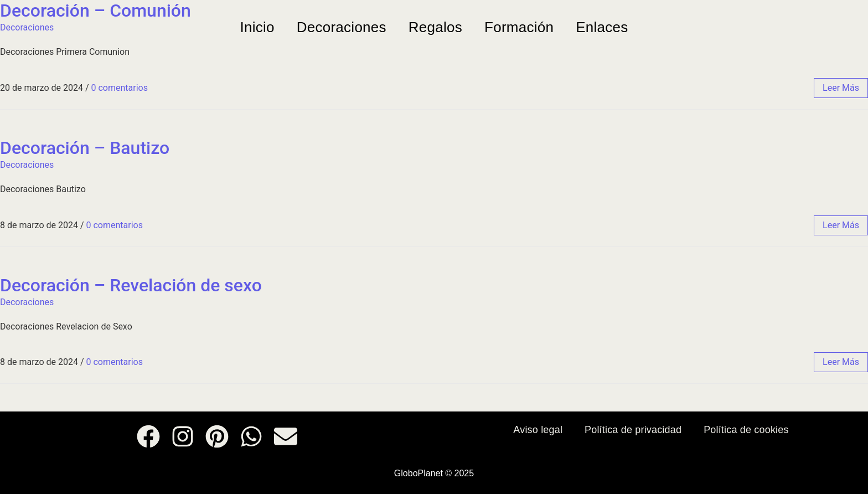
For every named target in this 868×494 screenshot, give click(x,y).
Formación (519, 27)
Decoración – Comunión (95, 11)
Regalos (435, 27)
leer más (841, 88)
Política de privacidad (633, 430)
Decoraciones (342, 27)
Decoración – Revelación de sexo (131, 285)
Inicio (257, 27)
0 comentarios (119, 88)
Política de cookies (746, 430)
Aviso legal (538, 430)
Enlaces (602, 27)
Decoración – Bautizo (85, 148)
